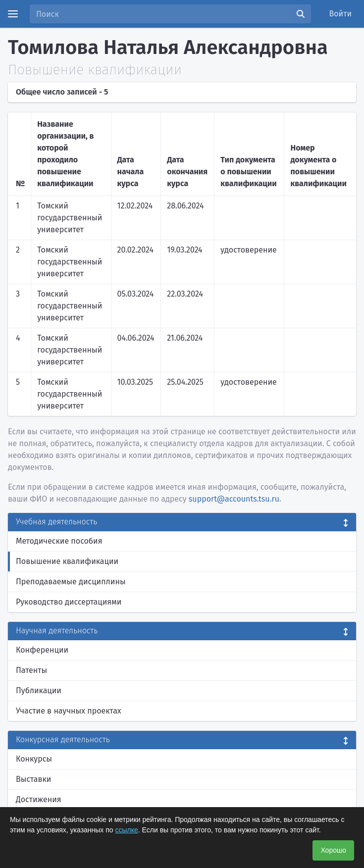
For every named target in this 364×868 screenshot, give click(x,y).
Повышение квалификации (67, 561)
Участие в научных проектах (69, 711)
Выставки (33, 779)
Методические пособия (59, 541)
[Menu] (13, 14)
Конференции (42, 650)
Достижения (39, 799)
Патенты (31, 670)
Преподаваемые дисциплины (71, 582)
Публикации (39, 690)
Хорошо (333, 850)
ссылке (127, 830)
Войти (341, 14)
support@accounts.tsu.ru (234, 499)
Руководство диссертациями (69, 602)
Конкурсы (34, 759)
